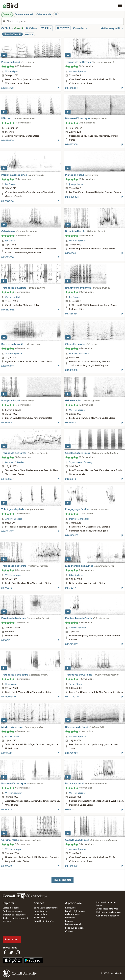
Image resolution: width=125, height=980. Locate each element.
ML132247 (71, 588)
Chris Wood (11, 684)
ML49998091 (8, 141)
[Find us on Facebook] (5, 952)
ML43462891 (72, 866)
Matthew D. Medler (15, 462)
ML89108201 (72, 535)
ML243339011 (72, 370)
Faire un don (12, 939)
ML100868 (71, 253)
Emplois (69, 921)
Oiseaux (7, 14)
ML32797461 (72, 753)
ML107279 (7, 866)
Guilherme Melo (13, 297)
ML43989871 (8, 479)
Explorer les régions (12, 911)
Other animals (44, 14)
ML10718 (6, 640)
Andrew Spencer (78, 72)
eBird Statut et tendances (46, 908)
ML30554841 (72, 314)
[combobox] (65, 21)
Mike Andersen (77, 575)
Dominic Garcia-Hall (79, 354)
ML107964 (7, 423)
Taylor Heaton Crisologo (81, 462)
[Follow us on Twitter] (11, 952)
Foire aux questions (75, 928)
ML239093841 (9, 697)
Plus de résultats (63, 880)
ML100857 (71, 423)
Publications (40, 918)
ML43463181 (72, 88)
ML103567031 (8, 201)
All (56, 14)
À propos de (74, 903)
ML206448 (7, 753)
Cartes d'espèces (11, 908)
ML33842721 (8, 88)
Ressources (71, 908)
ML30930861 (8, 257)
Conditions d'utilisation (108, 916)
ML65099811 (8, 366)
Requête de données (44, 921)
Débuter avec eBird (75, 924)
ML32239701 (72, 644)
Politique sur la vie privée (108, 912)
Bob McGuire (12, 737)
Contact (69, 931)
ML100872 (7, 588)
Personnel (70, 918)
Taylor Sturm (75, 684)
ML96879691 (72, 145)
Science (39, 903)
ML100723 (7, 810)
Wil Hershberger (77, 241)
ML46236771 (8, 531)
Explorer (9, 903)
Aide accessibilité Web (107, 909)
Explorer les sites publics (15, 915)
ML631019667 (8, 310)
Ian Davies (10, 184)
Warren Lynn (12, 72)
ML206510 (71, 479)
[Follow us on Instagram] (18, 952)
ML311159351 (72, 697)
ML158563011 (72, 197)
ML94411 (70, 810)
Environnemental (24, 14)
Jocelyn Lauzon (77, 184)
